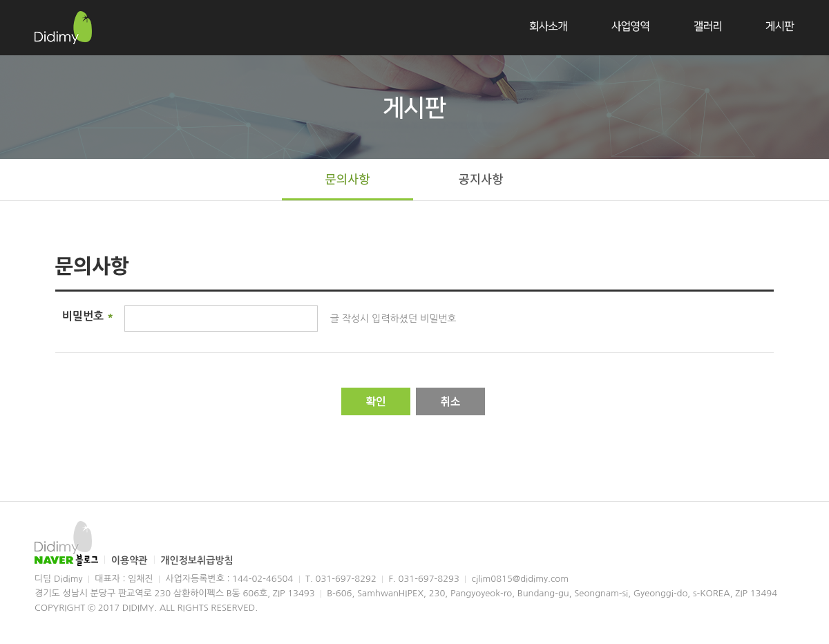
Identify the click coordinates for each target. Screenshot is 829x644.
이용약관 (131, 560)
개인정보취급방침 (197, 560)
